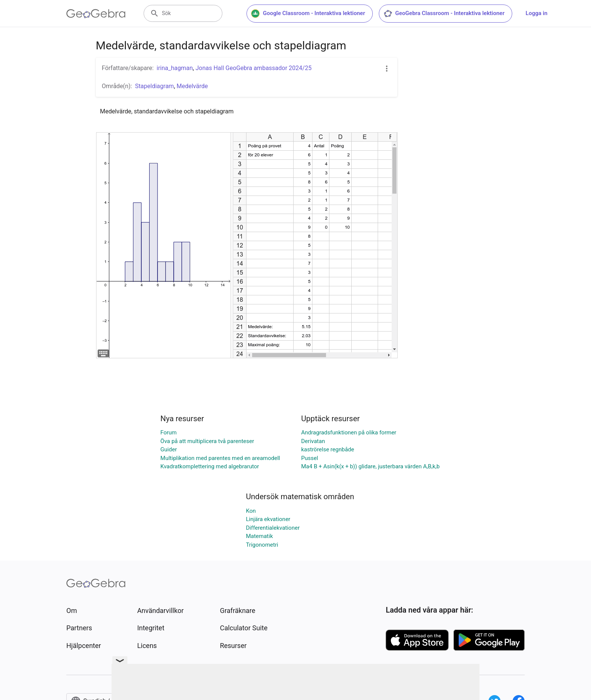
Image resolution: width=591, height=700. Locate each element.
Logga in (537, 13)
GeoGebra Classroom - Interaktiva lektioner (444, 14)
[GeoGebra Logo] (96, 14)
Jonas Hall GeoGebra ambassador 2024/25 (254, 68)
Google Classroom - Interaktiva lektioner (308, 14)
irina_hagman (175, 68)
